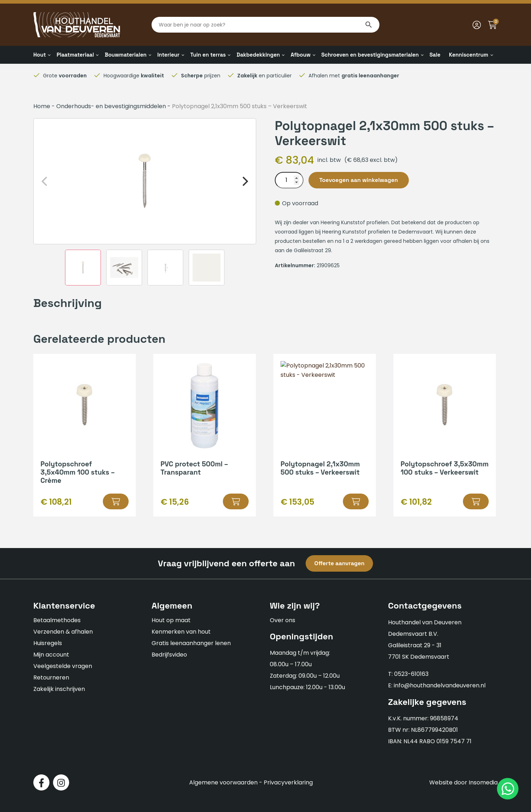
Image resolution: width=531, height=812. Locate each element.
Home (42, 106)
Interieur (168, 55)
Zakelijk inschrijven (59, 689)
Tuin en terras (208, 55)
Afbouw (300, 55)
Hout (40, 55)
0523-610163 (411, 674)
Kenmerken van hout (181, 632)
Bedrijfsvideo (169, 655)
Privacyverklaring (288, 782)
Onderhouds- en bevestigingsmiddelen (111, 106)
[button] (116, 501)
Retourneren (51, 678)
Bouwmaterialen (126, 55)
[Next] (244, 181)
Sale (435, 55)
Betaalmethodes (57, 620)
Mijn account (51, 655)
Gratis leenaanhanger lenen (191, 643)
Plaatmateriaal (75, 55)
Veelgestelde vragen (63, 666)
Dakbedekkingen (258, 55)
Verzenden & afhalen (63, 632)
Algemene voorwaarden (223, 782)
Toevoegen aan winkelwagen (359, 180)
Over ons (283, 620)
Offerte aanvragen (339, 563)
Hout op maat (171, 620)
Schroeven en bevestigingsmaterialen (370, 55)
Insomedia (483, 782)
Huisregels (48, 643)
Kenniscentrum (468, 55)
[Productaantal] (289, 180)
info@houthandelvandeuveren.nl (440, 685)
